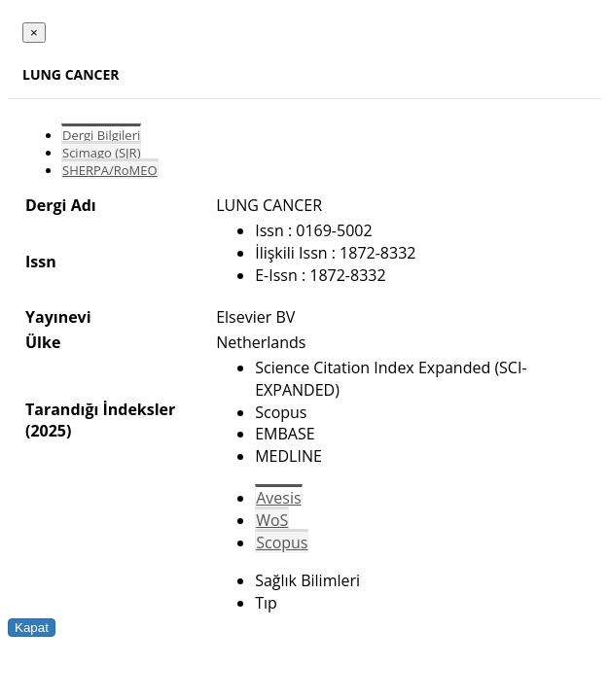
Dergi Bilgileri (101, 135)
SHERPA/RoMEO (110, 170)
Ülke (43, 342)
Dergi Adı (61, 205)
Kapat (32, 628)
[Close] (34, 33)
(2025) (48, 431)
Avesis (278, 498)
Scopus (282, 542)
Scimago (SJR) (101, 153)
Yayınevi (58, 317)
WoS (272, 520)
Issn (41, 262)
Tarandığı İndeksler (100, 409)
